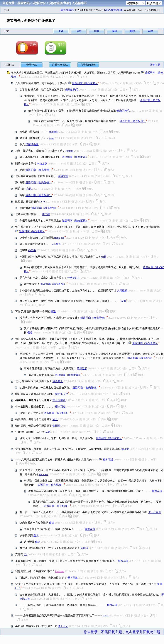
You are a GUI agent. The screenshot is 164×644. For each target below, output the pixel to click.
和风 (29, 189)
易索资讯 (24, 3)
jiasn (52, 138)
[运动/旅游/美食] (60, 3)
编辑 (115, 31)
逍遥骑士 (58, 381)
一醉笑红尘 (74, 278)
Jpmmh (69, 151)
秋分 (55, 419)
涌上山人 (63, 626)
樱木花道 (60, 406)
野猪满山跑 (32, 144)
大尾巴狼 (122, 291)
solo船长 (54, 132)
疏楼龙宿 (63, 176)
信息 (79, 31)
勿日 (104, 257)
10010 (106, 616)
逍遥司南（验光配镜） (85, 83)
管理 (150, 31)
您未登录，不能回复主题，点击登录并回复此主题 (122, 632)
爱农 (36, 535)
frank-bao (59, 238)
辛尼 (48, 432)
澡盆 (123, 301)
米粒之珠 (42, 164)
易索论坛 (39, 3)
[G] (26, 554)
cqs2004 (125, 449)
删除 (132, 31)
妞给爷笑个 (62, 394)
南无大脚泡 (67, 10)
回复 (97, 31)
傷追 (53, 311)
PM (61, 31)
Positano (60, 571)
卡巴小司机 (155, 512)
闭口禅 (46, 214)
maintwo (43, 474)
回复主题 (155, 65)
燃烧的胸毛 (72, 90)
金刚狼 (56, 426)
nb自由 (32, 250)
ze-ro (42, 202)
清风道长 (82, 368)
